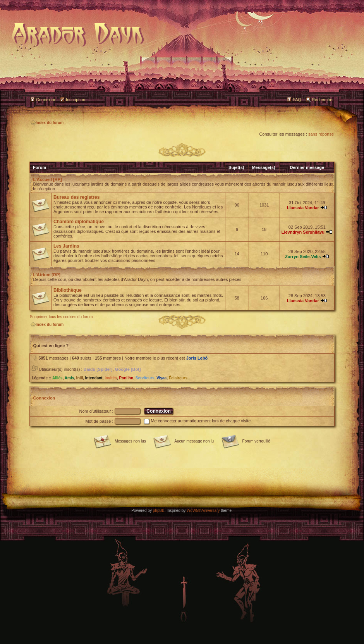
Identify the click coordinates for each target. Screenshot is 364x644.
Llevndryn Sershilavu (303, 232)
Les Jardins (66, 246)
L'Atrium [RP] (47, 275)
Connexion (46, 100)
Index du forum (47, 123)
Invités (111, 378)
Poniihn (126, 378)
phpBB (159, 511)
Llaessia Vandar (303, 208)
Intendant (94, 378)
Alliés (58, 378)
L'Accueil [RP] (48, 179)
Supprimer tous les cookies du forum (61, 317)
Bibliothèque (68, 290)
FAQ (297, 100)
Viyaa (161, 378)
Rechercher (323, 100)
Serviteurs (145, 378)
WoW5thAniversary (203, 511)
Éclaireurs (178, 378)
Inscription (76, 100)
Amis (69, 378)
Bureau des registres (76, 197)
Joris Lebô (197, 358)
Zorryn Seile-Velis (303, 257)
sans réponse (321, 134)
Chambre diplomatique (79, 222)
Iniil (80, 378)
